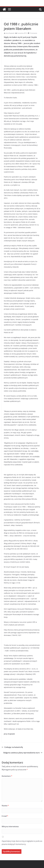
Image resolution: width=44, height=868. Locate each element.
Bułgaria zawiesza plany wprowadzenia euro (23, 753)
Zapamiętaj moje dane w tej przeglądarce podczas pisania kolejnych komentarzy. (22, 843)
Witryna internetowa (10, 827)
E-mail (5, 816)
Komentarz (7, 776)
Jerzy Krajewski (10, 33)
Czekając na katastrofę (12, 747)
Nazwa (5, 806)
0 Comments (32, 33)
